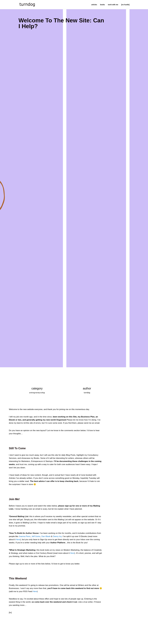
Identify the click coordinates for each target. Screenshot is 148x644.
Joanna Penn (25, 536)
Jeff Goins (36, 536)
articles (94, 5)
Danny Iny (57, 536)
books (103, 5)
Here (18, 540)
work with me (113, 5)
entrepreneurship (37, 393)
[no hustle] (125, 5)
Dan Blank (46, 536)
